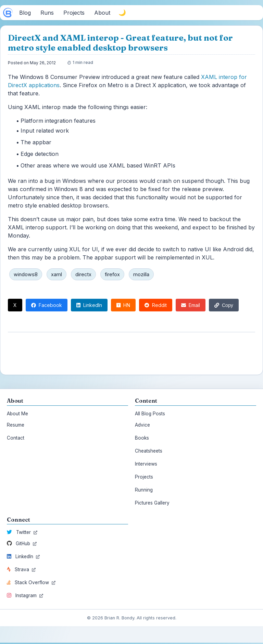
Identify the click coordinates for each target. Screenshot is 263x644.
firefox (112, 274)
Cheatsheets (149, 451)
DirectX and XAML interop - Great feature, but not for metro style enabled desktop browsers (120, 43)
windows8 (26, 274)
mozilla (141, 274)
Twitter (22, 532)
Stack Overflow (31, 582)
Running (144, 490)
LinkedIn (89, 305)
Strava (21, 569)
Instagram (25, 595)
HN (123, 305)
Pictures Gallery (152, 503)
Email (191, 305)
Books (142, 438)
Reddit (156, 305)
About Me (17, 414)
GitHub (22, 544)
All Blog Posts (150, 414)
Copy (224, 305)
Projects (144, 477)
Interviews (146, 464)
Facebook (47, 305)
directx (83, 274)
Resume (16, 425)
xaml (57, 274)
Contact (16, 438)
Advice (142, 425)
